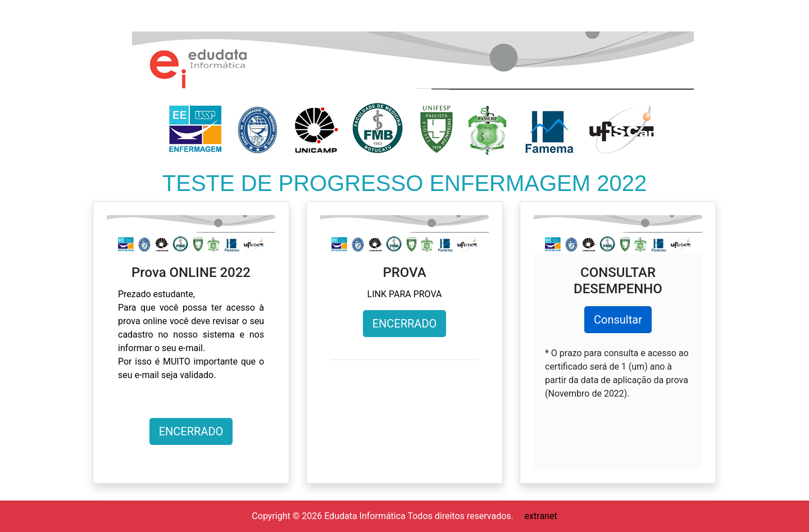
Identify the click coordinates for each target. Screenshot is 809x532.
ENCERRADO (191, 431)
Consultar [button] (618, 320)
